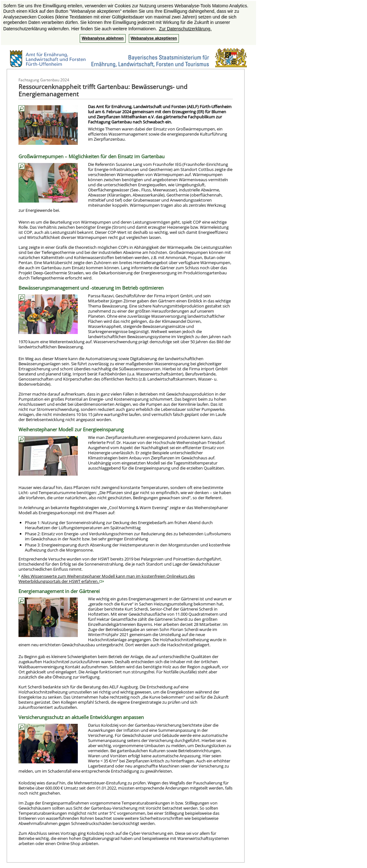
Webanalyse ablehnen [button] (103, 38)
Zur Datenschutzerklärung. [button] (185, 29)
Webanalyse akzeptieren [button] (154, 38)
